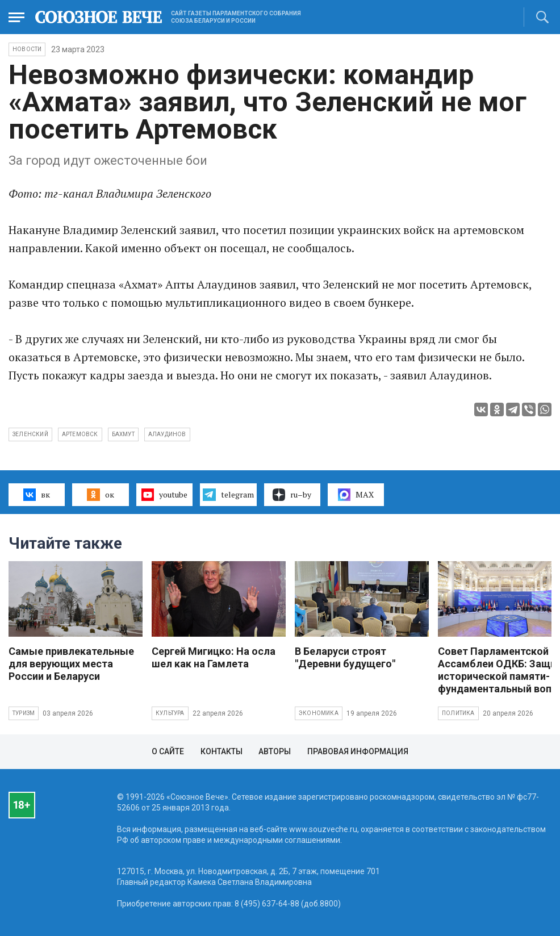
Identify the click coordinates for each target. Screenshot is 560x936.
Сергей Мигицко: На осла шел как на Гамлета (214, 657)
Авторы (275, 751)
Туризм (24, 713)
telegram (228, 495)
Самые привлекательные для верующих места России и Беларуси (71, 664)
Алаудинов (167, 434)
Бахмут (123, 434)
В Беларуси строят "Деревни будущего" (345, 657)
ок (100, 495)
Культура (170, 713)
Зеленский (30, 434)
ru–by (292, 495)
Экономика (319, 713)
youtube (164, 495)
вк (37, 495)
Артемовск (80, 434)
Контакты (222, 751)
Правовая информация (358, 751)
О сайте (168, 751)
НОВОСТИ (27, 49)
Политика (458, 713)
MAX (356, 495)
